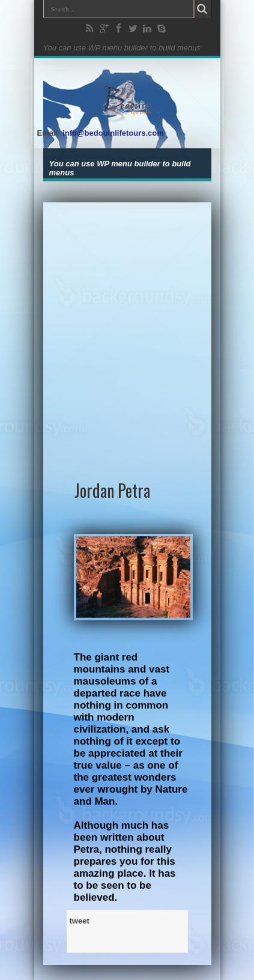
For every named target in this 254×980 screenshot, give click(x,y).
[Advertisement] (127, 329)
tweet (80, 921)
